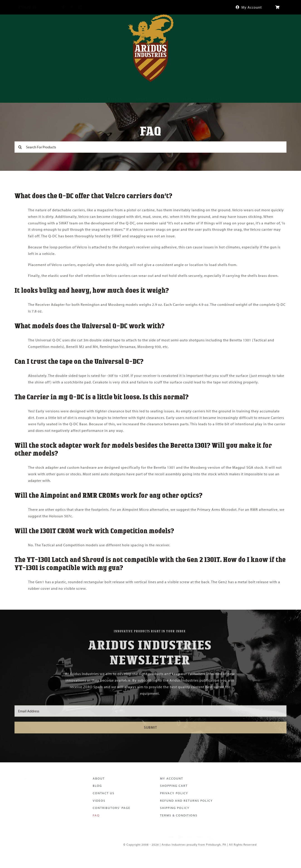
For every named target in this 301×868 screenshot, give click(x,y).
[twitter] (68, 7)
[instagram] (76, 7)
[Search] (20, 146)
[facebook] (60, 7)
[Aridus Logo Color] (44, 774)
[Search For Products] (150, 146)
